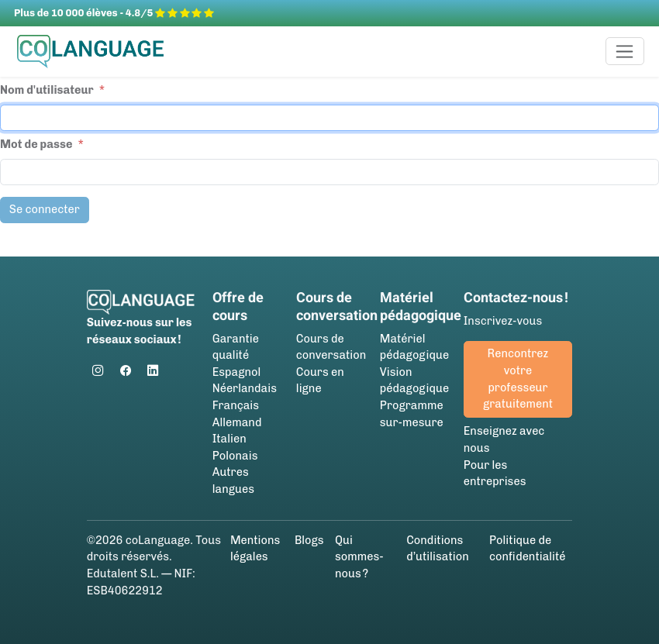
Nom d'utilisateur (47, 90)
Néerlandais (245, 388)
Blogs (309, 540)
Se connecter (45, 209)
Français (236, 405)
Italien (229, 439)
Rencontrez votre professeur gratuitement (518, 379)
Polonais (235, 456)
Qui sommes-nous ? (359, 557)
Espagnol (237, 372)
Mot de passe (36, 144)
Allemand (237, 422)
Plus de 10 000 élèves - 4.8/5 (114, 13)
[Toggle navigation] (625, 51)
